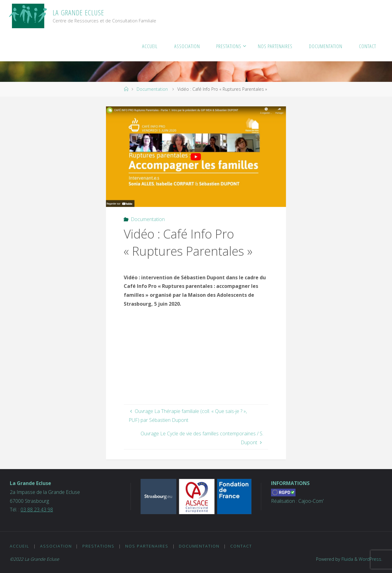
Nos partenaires (147, 546)
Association (56, 546)
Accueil (20, 546)
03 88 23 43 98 (37, 510)
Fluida (347, 559)
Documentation (152, 89)
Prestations (98, 546)
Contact (241, 546)
